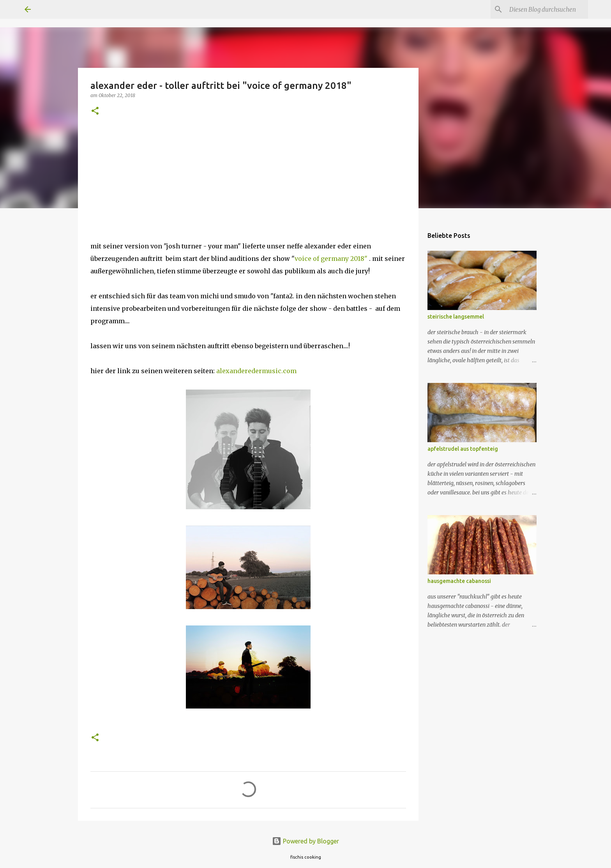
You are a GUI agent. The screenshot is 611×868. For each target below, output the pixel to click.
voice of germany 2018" (331, 259)
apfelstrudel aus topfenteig (463, 449)
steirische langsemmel (456, 317)
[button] (95, 111)
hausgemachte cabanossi (459, 581)
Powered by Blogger (305, 841)
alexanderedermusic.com (256, 371)
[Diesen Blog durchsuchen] (547, 9)
